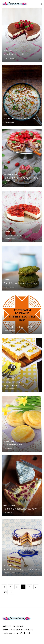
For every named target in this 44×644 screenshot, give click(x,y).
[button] (29, 634)
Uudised (6, 324)
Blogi (5, 115)
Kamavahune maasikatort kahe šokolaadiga (21, 179)
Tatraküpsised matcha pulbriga (21, 283)
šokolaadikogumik (10, 51)
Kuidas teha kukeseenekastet (20, 118)
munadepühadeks (10, 379)
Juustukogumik (9, 505)
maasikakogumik (9, 232)
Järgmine (12, 592)
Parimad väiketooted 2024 (18, 327)
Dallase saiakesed (13, 445)
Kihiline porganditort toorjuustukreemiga (15, 384)
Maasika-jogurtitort (14, 235)
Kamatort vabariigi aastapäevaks (22, 569)
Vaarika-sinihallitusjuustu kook (20, 509)
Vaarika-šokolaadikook (16, 54)
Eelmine (4, 587)
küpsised (7, 280)
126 (5, 592)
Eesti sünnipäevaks (10, 174)
